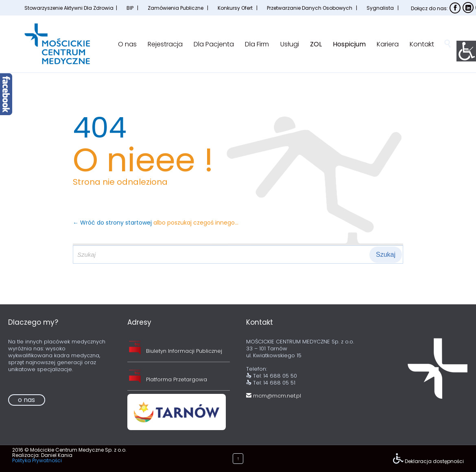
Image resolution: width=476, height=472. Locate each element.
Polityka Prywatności (37, 460)
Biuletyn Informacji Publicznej (184, 351)
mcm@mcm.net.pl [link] (274, 396)
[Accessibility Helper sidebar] (466, 50)
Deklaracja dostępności (434, 461)
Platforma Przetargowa (177, 379)
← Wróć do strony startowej (113, 223)
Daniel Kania (57, 455)
